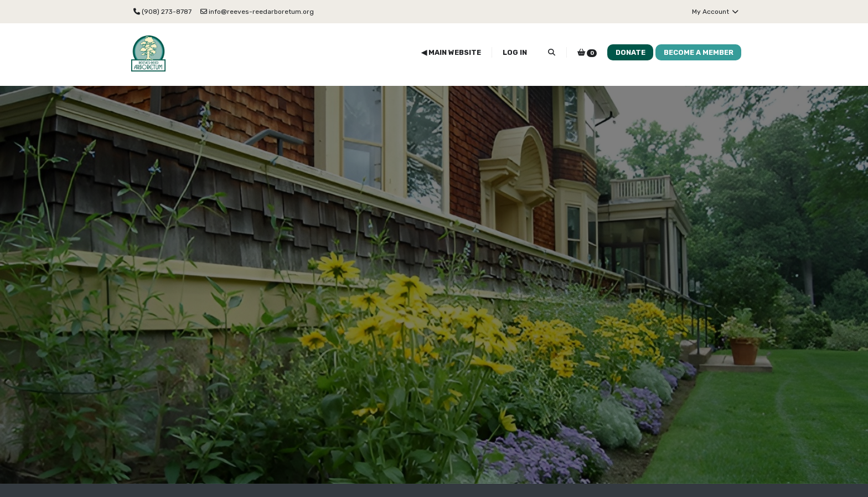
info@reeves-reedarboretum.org (257, 12)
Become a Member (699, 52)
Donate (631, 52)
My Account (715, 12)
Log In (515, 52)
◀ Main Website (451, 52)
